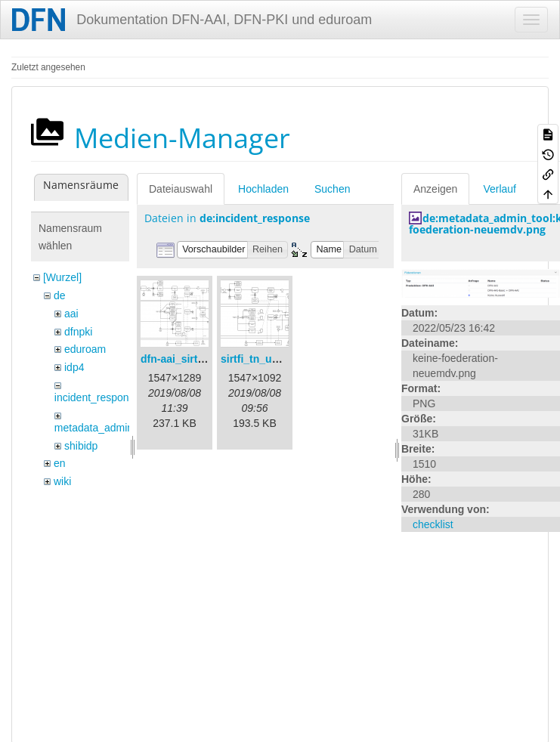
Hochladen (263, 189)
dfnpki (78, 332)
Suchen (332, 189)
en (60, 463)
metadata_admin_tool (105, 428)
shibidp (81, 446)
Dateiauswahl (181, 189)
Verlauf (500, 189)
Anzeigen (435, 189)
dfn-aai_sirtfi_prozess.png (206, 359)
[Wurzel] (62, 277)
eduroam (85, 349)
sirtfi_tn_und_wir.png (274, 359)
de (60, 295)
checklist (433, 524)
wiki (62, 481)
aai (71, 314)
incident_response (97, 397)
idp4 (74, 367)
